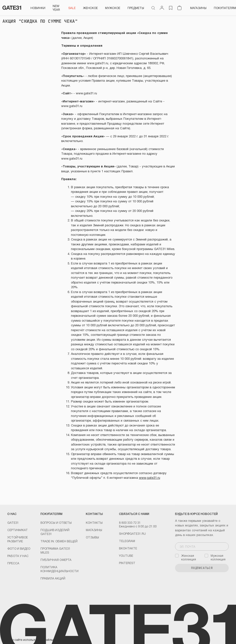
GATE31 (13, 523)
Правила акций (53, 578)
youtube (126, 556)
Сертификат (18, 530)
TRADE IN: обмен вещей (59, 541)
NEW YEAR (56, 8)
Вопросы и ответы (56, 523)
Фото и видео (19, 548)
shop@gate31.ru (132, 534)
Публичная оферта (56, 560)
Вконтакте (128, 548)
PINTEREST (127, 563)
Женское (90, 8)
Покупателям (225, 8)
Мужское (113, 8)
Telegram (127, 541)
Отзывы (92, 537)
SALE (72, 8)
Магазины (198, 8)
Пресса (13, 563)
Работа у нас (18, 556)
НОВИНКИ (38, 8)
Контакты (94, 523)
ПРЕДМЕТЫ (136, 8)
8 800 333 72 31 (130, 523)
